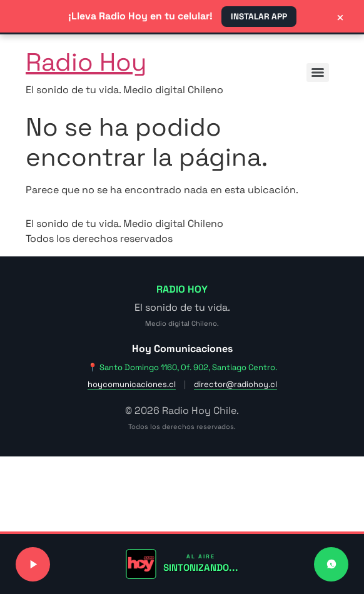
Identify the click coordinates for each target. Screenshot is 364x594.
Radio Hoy (86, 62)
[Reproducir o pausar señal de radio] (33, 564)
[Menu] (318, 73)
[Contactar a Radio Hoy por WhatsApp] (331, 564)
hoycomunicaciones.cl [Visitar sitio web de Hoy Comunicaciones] (132, 384)
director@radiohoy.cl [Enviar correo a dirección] (235, 384)
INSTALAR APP (259, 17)
